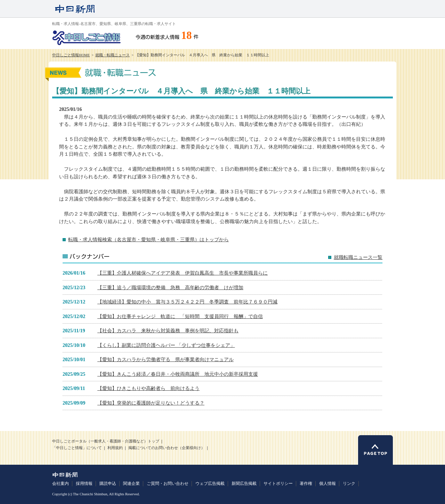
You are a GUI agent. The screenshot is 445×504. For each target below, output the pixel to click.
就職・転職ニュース (112, 55)
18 (187, 35)
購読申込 (108, 483)
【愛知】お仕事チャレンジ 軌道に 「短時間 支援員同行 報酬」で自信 (180, 316)
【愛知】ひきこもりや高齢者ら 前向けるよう (148, 388)
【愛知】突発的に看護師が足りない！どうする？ (151, 403)
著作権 (306, 483)
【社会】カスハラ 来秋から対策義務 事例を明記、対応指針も (168, 331)
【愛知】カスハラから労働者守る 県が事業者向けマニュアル (165, 359)
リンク (349, 483)
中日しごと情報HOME (71, 55)
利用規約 (115, 448)
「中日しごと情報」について (77, 448)
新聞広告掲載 (244, 483)
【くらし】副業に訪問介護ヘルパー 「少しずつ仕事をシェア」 (166, 345)
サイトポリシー (278, 483)
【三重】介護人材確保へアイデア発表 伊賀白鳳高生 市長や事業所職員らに (183, 273)
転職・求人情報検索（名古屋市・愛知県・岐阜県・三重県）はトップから (148, 239)
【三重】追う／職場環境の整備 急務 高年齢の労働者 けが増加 (170, 287)
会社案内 (60, 483)
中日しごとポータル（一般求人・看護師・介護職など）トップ (106, 441)
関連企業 (131, 483)
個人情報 (327, 483)
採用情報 (84, 483)
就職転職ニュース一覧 (358, 257)
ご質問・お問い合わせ (168, 483)
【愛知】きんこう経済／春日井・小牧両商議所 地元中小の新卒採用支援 (178, 374)
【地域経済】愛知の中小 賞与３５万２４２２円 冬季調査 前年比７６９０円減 (187, 302)
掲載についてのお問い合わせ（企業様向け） (167, 448)
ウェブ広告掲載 (210, 483)
